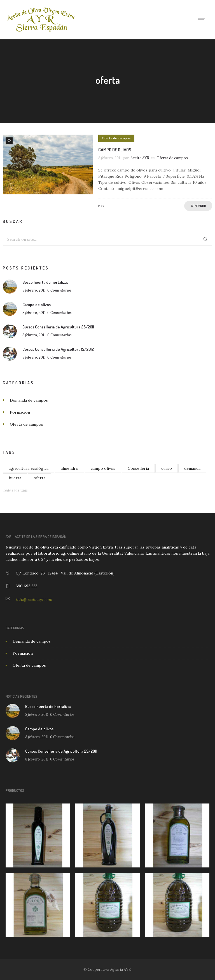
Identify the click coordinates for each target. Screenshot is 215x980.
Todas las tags (15, 490)
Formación (20, 412)
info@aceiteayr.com (34, 599)
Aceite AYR (140, 158)
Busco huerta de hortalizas (45, 282)
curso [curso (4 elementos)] (167, 468)
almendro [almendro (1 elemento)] (70, 468)
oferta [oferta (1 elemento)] (39, 478)
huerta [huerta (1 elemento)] (15, 478)
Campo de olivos (115, 150)
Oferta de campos (26, 424)
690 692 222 (26, 586)
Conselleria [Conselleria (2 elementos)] (138, 468)
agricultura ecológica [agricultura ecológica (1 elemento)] (29, 468)
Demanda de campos (29, 400)
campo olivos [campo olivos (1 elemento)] (103, 468)
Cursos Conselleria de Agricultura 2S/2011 (58, 327)
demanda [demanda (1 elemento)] (192, 468)
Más (101, 206)
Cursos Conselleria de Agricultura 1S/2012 (58, 349)
